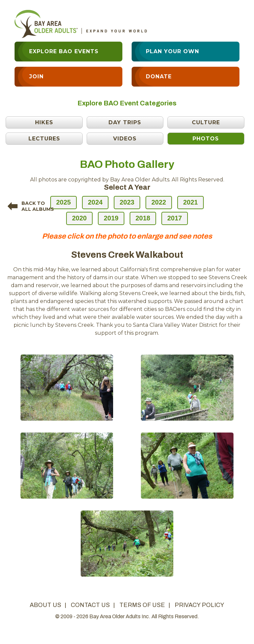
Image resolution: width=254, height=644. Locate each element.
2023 (127, 202)
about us (45, 605)
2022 (159, 202)
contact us (90, 605)
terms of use (142, 605)
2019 (111, 218)
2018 (143, 218)
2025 (64, 202)
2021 (191, 202)
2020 (80, 218)
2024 (95, 202)
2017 (175, 218)
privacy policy (199, 605)
